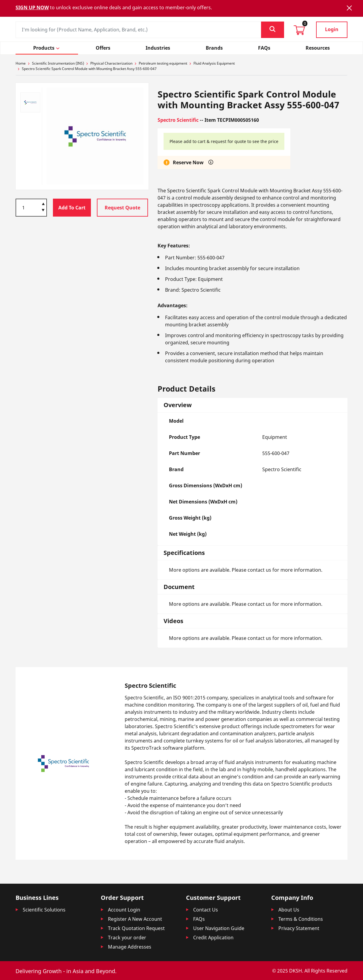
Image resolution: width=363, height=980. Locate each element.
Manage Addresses (130, 947)
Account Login (124, 910)
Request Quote (122, 208)
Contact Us (206, 910)
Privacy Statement (299, 928)
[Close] (349, 8)
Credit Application (213, 938)
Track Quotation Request (136, 928)
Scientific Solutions (44, 910)
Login (332, 29)
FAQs (199, 919)
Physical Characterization (111, 63)
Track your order (127, 938)
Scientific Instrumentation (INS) (58, 63)
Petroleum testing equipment (163, 63)
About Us (289, 910)
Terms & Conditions (301, 919)
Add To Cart (72, 208)
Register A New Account (135, 919)
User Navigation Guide (219, 928)
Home (21, 63)
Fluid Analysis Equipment (214, 63)
